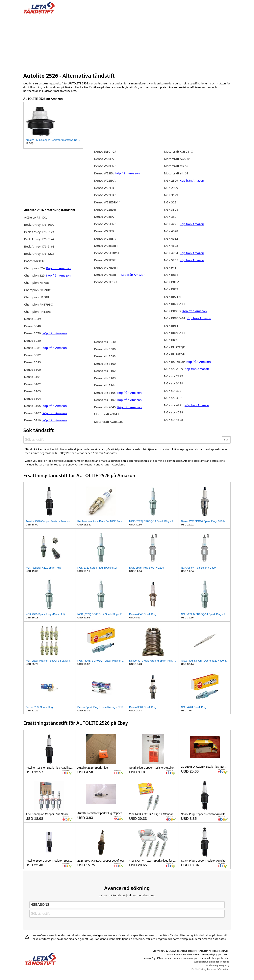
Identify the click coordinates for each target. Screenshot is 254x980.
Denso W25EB (104, 231)
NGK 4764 (171, 253)
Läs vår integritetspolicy (217, 965)
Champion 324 (34, 268)
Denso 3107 (33, 413)
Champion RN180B (37, 312)
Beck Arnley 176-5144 (39, 239)
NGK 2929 (171, 188)
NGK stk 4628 (174, 420)
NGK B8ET (171, 289)
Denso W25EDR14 (107, 253)
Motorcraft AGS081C (178, 151)
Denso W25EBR (105, 238)
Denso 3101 (32, 377)
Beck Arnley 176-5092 (39, 224)
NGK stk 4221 (174, 405)
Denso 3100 (32, 370)
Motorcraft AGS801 (178, 159)
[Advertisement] (127, 42)
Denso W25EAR (105, 224)
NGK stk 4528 (174, 412)
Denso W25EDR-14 (107, 246)
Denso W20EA (104, 159)
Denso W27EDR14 (107, 275)
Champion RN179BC (38, 304)
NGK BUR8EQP (175, 354)
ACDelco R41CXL (36, 217)
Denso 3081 (33, 348)
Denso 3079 (32, 333)
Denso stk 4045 (105, 407)
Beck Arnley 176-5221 (39, 253)
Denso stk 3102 (105, 371)
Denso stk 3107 (105, 400)
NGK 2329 (172, 180)
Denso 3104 (32, 399)
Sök (226, 440)
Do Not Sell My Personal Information (210, 969)
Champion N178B (36, 282)
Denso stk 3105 (105, 393)
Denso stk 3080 (105, 349)
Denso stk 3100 (105, 364)
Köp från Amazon (58, 268)
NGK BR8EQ (172, 311)
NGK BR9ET (172, 340)
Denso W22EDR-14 (107, 202)
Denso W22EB (104, 188)
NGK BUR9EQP (175, 362)
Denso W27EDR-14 (107, 267)
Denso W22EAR (105, 180)
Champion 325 (34, 275)
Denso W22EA (104, 173)
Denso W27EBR (105, 260)
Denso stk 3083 (105, 356)
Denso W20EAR (105, 166)
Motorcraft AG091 (107, 414)
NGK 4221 (172, 224)
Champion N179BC (37, 290)
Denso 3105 (32, 406)
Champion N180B (36, 297)
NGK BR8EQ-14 (175, 318)
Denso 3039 (32, 319)
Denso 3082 (32, 355)
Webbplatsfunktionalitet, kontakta (212, 962)
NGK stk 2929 (174, 376)
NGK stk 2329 (174, 369)
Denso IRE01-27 (105, 151)
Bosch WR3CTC (35, 261)
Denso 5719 (32, 420)
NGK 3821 (171, 217)
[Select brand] (127, 905)
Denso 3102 (32, 384)
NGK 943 (170, 267)
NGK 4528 (171, 231)
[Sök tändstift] (123, 440)
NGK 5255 (172, 260)
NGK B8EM (172, 282)
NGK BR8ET (172, 325)
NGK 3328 (171, 209)
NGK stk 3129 (174, 383)
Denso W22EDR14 (107, 209)
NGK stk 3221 (174, 391)
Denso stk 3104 (105, 385)
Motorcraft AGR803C (109, 422)
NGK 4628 (171, 246)
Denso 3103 (32, 391)
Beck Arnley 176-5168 (39, 246)
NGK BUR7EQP (175, 347)
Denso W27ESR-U (106, 282)
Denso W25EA (104, 217)
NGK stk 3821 (174, 398)
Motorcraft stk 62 (176, 166)
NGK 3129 (171, 195)
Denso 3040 (32, 326)
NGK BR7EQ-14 (175, 304)
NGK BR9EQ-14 (175, 333)
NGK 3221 (171, 202)
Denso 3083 (32, 362)
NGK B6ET (171, 275)
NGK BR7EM (173, 296)
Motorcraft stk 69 (176, 173)
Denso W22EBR (105, 195)
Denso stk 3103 (105, 378)
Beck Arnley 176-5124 (39, 232)
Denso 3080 (32, 341)
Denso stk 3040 (105, 342)
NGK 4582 (171, 238)
